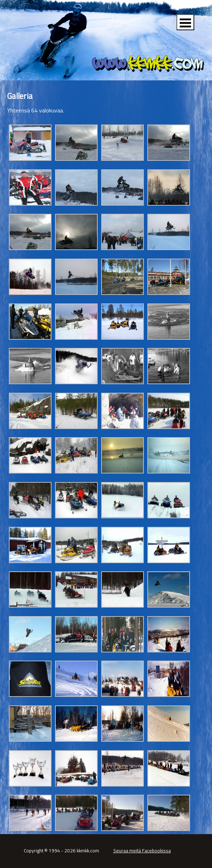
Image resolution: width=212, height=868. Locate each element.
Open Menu (185, 22)
